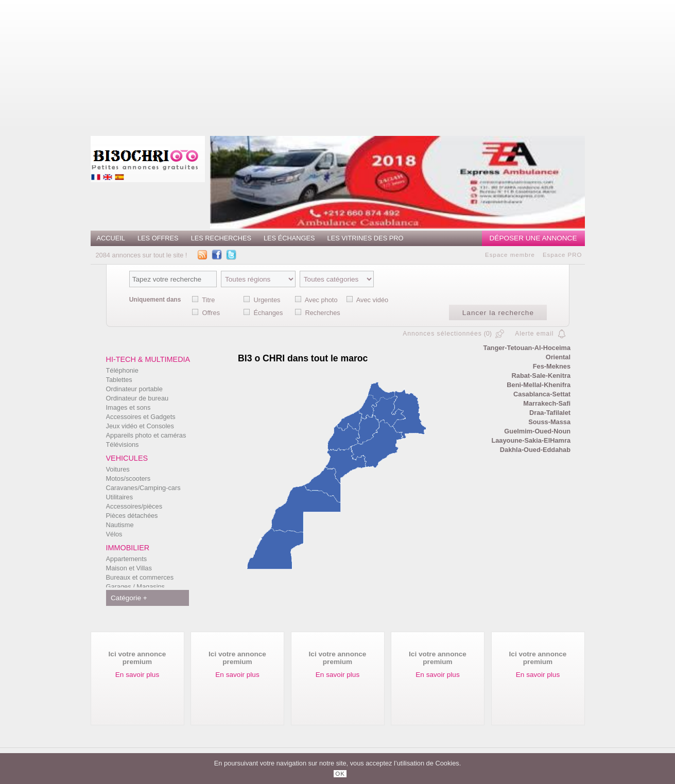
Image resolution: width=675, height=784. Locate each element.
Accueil (111, 238)
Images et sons (128, 407)
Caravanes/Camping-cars (143, 488)
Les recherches (221, 238)
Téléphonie (122, 370)
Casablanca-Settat (542, 394)
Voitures (118, 469)
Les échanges (289, 238)
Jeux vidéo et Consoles (140, 426)
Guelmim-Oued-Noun (537, 431)
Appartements (127, 559)
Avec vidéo (372, 300)
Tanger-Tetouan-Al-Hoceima (527, 348)
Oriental (558, 357)
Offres (211, 313)
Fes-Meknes (552, 366)
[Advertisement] (385, 64)
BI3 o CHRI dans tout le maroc (303, 358)
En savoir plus (137, 675)
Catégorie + (129, 598)
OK (340, 774)
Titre (208, 300)
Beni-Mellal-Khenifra (539, 385)
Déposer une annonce (533, 238)
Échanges (268, 313)
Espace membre (510, 255)
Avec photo (321, 300)
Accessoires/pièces (134, 506)
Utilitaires (120, 497)
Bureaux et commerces (140, 577)
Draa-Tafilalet (550, 413)
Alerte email (534, 334)
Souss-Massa (549, 422)
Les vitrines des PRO (366, 238)
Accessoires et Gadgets (141, 417)
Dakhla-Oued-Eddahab (535, 450)
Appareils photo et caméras (146, 435)
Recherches (322, 313)
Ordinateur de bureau (137, 398)
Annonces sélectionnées (442, 334)
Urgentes (267, 300)
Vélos (114, 534)
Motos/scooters (128, 478)
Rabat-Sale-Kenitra (541, 376)
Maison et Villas (129, 568)
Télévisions (123, 445)
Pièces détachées (132, 516)
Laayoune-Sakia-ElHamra (531, 440)
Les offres (158, 238)
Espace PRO (562, 255)
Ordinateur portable (134, 389)
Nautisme (120, 525)
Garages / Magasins (136, 587)
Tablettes (119, 380)
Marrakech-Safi (547, 403)
